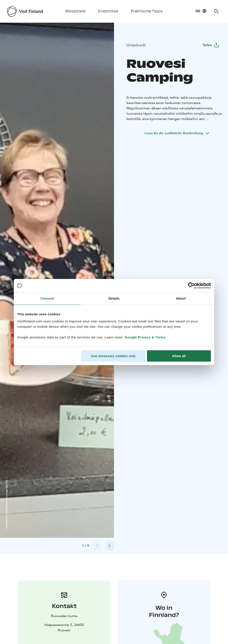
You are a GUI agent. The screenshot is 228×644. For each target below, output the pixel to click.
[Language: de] (201, 11)
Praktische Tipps (147, 11)
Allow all (179, 356)
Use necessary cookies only (113, 356)
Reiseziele (75, 11)
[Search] (216, 11)
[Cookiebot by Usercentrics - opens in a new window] (191, 286)
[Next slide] (110, 546)
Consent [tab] (47, 298)
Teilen (211, 45)
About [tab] (181, 298)
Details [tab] (114, 298)
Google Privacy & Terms (145, 337)
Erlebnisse (108, 11)
